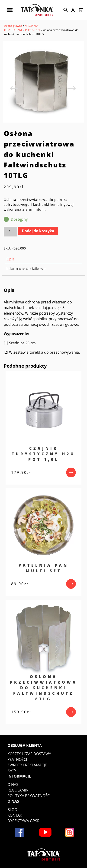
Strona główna (13, 26)
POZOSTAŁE (33, 30)
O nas (13, 785)
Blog (12, 810)
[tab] (43, 259)
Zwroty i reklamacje (27, 765)
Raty (12, 771)
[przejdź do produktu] (71, 472)
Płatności (17, 759)
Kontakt (16, 815)
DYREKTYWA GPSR (23, 821)
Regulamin (18, 790)
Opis (11, 259)
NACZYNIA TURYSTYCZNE (21, 28)
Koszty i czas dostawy (29, 754)
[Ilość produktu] (10, 232)
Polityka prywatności (29, 796)
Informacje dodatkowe (26, 269)
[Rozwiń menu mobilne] (10, 10)
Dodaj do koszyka (38, 231)
